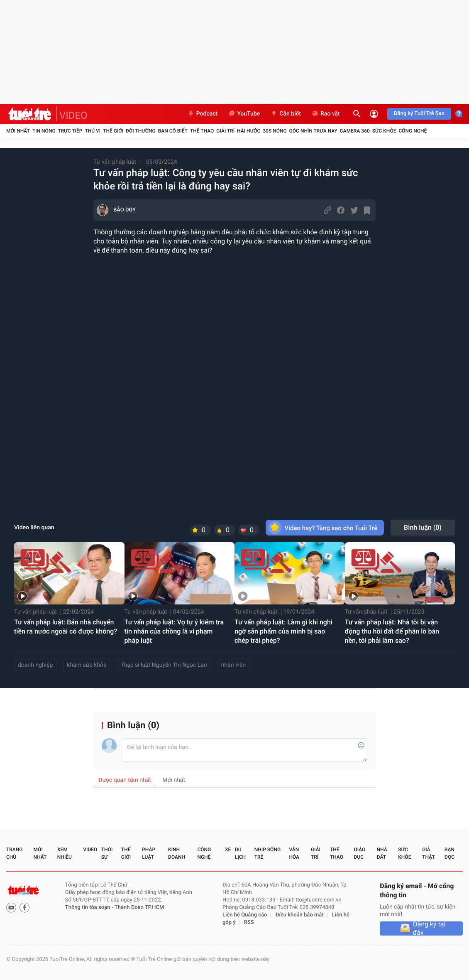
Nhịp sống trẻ (267, 853)
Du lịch (240, 853)
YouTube (244, 114)
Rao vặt (326, 114)
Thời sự (107, 853)
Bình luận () (423, 527)
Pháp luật (149, 853)
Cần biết (286, 114)
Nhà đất (382, 853)
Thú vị (93, 131)
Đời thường (141, 131)
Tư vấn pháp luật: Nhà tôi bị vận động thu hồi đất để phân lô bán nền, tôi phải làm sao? (392, 631)
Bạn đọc (449, 853)
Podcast (203, 114)
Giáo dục (360, 853)
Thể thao (202, 131)
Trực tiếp (70, 131)
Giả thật (428, 853)
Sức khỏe (384, 131)
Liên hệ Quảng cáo (245, 915)
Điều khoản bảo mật (300, 915)
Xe (228, 850)
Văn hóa (294, 853)
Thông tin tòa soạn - (90, 908)
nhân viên (234, 665)
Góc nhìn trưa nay (313, 131)
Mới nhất (18, 131)
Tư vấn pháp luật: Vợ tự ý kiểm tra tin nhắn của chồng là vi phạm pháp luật (174, 631)
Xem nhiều (65, 853)
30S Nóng (275, 131)
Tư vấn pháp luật (115, 162)
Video (90, 850)
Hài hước (249, 131)
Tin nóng (44, 131)
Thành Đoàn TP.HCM (139, 908)
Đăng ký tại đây (429, 928)
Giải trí (225, 131)
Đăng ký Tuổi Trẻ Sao (419, 114)
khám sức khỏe (87, 665)
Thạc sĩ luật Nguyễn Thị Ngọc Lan (164, 665)
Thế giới (113, 131)
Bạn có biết (173, 131)
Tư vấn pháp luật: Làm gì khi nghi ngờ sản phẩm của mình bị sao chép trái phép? (283, 631)
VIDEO (73, 115)
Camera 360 (355, 131)
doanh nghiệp (35, 665)
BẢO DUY (125, 210)
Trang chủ (14, 853)
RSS (249, 922)
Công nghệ (413, 131)
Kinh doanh (177, 853)
